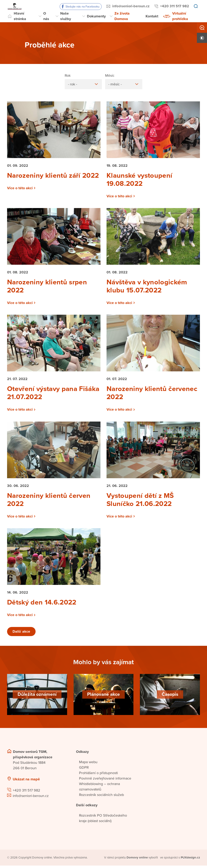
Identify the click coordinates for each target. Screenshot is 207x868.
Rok (68, 75)
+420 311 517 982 (175, 6)
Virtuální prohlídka (180, 16)
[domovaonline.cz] (137, 860)
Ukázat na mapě (26, 782)
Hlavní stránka (20, 16)
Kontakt (152, 16)
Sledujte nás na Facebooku (82, 7)
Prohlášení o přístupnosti (98, 775)
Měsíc (110, 75)
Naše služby (66, 16)
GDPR (84, 770)
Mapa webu (88, 764)
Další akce (22, 634)
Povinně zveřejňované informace (105, 781)
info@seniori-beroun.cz (131, 6)
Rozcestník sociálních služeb (101, 797)
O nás (46, 16)
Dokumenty (96, 16)
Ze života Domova (122, 16)
